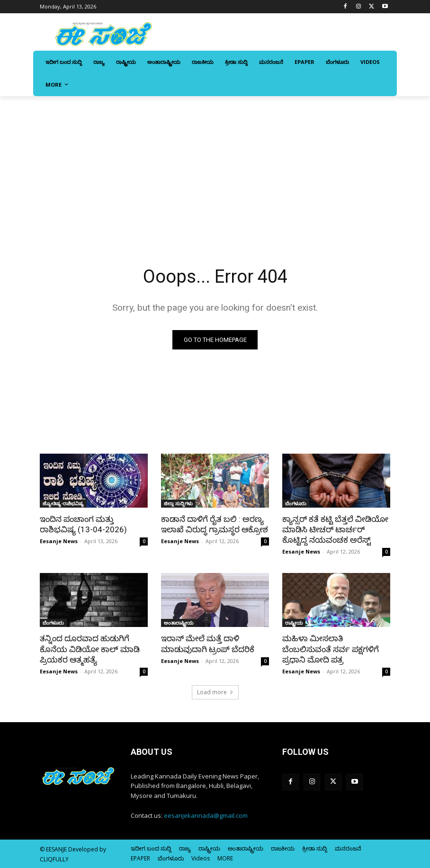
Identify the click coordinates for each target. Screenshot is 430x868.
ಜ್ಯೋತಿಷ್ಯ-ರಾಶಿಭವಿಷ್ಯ (63, 503)
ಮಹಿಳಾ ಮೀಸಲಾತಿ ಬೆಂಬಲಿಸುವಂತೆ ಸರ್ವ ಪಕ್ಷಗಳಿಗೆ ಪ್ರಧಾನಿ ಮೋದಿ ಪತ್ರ (331, 649)
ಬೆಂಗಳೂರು (296, 503)
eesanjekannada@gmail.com (206, 815)
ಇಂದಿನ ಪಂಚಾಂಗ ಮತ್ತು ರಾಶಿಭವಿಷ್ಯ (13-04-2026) (83, 524)
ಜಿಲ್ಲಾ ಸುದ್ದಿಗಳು (178, 503)
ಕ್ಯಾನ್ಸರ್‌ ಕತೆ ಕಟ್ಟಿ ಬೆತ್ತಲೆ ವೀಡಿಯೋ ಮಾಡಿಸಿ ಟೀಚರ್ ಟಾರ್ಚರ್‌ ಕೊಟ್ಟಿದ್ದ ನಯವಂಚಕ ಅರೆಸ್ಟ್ (335, 529)
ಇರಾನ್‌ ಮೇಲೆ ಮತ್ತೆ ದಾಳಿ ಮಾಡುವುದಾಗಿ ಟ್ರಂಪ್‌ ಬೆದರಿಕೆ (208, 644)
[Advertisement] (215, 167)
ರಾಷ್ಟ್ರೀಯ (294, 623)
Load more (215, 692)
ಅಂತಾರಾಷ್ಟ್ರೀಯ (179, 623)
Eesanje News (59, 541)
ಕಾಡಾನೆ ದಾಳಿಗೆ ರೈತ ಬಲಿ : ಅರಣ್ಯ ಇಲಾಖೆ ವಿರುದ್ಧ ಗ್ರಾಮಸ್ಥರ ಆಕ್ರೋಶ (215, 524)
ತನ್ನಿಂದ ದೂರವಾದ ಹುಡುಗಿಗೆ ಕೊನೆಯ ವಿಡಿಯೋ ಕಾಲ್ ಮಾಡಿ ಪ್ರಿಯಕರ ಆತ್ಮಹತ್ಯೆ (90, 649)
